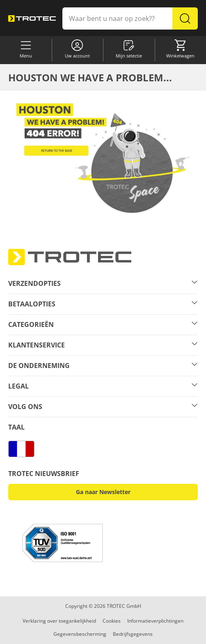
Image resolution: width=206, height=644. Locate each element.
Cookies (112, 621)
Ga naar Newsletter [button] (103, 492)
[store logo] (32, 18)
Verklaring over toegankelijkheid (59, 621)
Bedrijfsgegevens (133, 634)
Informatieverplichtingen (155, 621)
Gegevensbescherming (80, 634)
